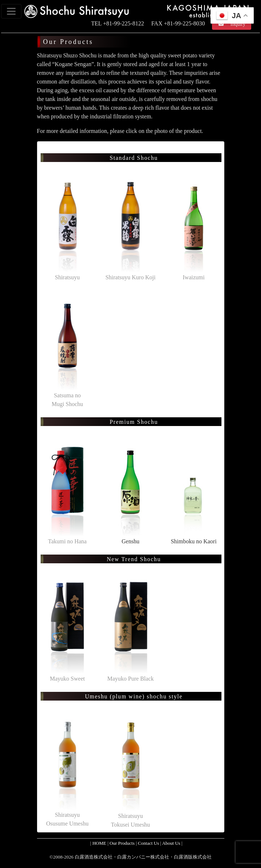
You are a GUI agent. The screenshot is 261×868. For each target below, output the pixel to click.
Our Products (122, 843)
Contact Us (148, 843)
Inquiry (234, 24)
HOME (99, 843)
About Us (171, 843)
